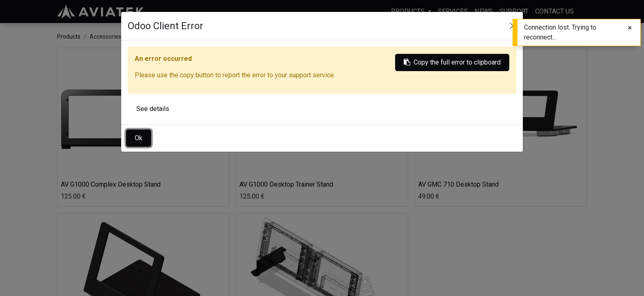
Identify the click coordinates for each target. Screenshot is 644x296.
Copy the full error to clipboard (452, 62)
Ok (139, 138)
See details (153, 109)
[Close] (630, 28)
